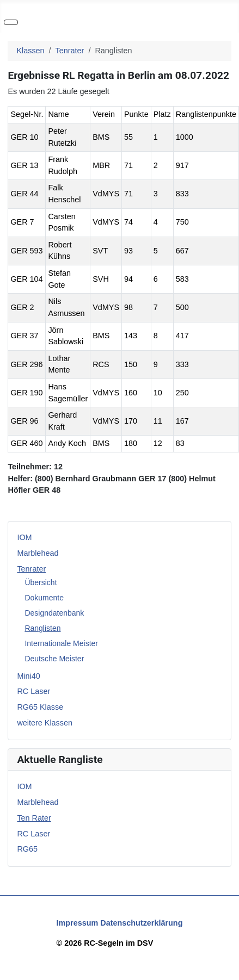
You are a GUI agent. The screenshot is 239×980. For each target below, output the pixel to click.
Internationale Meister (61, 643)
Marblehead (38, 553)
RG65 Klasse (40, 707)
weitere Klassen (45, 723)
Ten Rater (34, 818)
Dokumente (44, 598)
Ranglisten (42, 628)
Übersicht (41, 582)
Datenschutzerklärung (141, 923)
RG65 (27, 849)
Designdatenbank (54, 613)
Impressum (78, 923)
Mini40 (28, 676)
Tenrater (31, 569)
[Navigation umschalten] (11, 22)
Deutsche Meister (54, 659)
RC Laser (33, 691)
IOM (24, 537)
